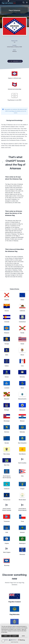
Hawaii (22, 344)
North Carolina (22, 463)
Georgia (7, 344)
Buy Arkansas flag (15, 61)
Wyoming (7, 565)
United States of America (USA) (14, 47)
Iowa (22, 366)
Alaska (22, 300)
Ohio (22, 476)
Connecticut (22, 322)
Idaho (7, 355)
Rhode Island (22, 500)
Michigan (7, 410)
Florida (22, 333)
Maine (22, 388)
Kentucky (22, 377)
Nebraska (22, 432)
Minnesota (22, 410)
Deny (6, 636)
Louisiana (7, 388)
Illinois (22, 355)
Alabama (7, 300)
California (22, 311)
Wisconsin (22, 554)
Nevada (7, 443)
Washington (22, 543)
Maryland (7, 399)
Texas (22, 521)
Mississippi (7, 421)
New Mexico (22, 454)
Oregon (22, 489)
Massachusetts (22, 399)
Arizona (7, 311)
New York (7, 465)
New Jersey (7, 454)
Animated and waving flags (15, 89)
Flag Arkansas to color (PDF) (14, 100)
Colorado (7, 322)
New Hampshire (22, 443)
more (23, 636)
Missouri (22, 421)
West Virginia (7, 552)
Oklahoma (7, 489)
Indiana (7, 366)
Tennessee (7, 521)
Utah (7, 532)
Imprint (12, 642)
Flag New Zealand (14, 602)
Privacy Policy (16, 642)
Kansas (7, 377)
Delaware (7, 333)
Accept (14, 636)
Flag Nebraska (14, 614)
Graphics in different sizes (15, 78)
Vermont (22, 532)
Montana (7, 432)
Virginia (7, 543)
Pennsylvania (7, 500)
